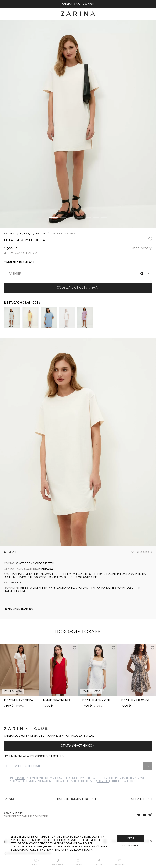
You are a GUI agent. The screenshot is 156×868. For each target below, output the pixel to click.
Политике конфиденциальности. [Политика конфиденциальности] (69, 850)
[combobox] (78, 274)
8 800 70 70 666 (13, 813)
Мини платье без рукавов (64, 701)
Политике (103, 781)
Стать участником (78, 746)
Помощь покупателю (77, 799)
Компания (141, 799)
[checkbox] (6, 778)
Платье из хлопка (19, 701)
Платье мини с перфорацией (106, 701)
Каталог (14, 799)
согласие (20, 778)
